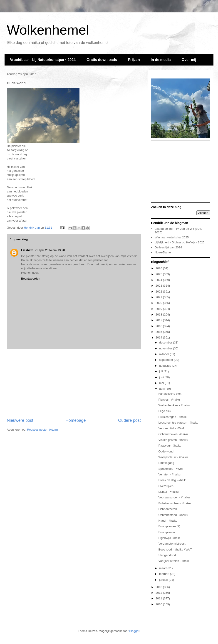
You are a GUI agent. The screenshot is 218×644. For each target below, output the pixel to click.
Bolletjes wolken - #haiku (175, 503)
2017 (159, 320)
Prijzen (134, 60)
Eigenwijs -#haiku (170, 538)
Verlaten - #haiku (169, 474)
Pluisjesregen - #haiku (173, 417)
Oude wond (166, 451)
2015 (159, 332)
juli (161, 371)
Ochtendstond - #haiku (173, 515)
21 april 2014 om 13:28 (50, 250)
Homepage (76, 420)
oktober (165, 354)
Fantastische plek (170, 394)
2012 (159, 593)
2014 (159, 337)
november (166, 348)
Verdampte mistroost (172, 544)
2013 (159, 587)
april (162, 389)
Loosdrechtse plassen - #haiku (178, 423)
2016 (159, 326)
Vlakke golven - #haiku (173, 440)
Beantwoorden (31, 279)
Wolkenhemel (48, 30)
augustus (166, 366)
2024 (159, 280)
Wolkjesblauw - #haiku (173, 457)
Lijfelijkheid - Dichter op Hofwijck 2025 (180, 242)
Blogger (134, 631)
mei (162, 383)
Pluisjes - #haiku (169, 400)
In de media (161, 60)
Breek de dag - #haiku (173, 480)
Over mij (189, 60)
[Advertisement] (74, 383)
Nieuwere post (20, 420)
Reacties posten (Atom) (42, 430)
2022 (159, 292)
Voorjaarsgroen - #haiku (174, 497)
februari (165, 574)
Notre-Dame (163, 252)
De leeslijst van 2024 (168, 247)
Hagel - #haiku (168, 521)
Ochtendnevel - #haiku (173, 434)
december (166, 342)
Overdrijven (166, 486)
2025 (159, 274)
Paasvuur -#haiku (170, 446)
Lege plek (165, 411)
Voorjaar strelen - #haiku (174, 561)
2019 (159, 309)
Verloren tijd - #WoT (171, 428)
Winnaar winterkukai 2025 (172, 237)
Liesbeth (27, 250)
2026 (159, 268)
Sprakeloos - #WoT (171, 469)
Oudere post (129, 420)
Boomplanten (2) (169, 526)
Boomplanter (167, 532)
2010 (159, 604)
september (167, 360)
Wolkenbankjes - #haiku (174, 405)
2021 (159, 297)
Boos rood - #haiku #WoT (175, 549)
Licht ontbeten (168, 509)
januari (164, 580)
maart (163, 568)
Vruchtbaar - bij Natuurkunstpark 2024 (43, 60)
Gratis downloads (102, 60)
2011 (159, 598)
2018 (159, 314)
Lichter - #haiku (168, 492)
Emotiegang (166, 463)
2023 (159, 286)
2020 (159, 303)
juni (162, 377)
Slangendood (167, 555)
